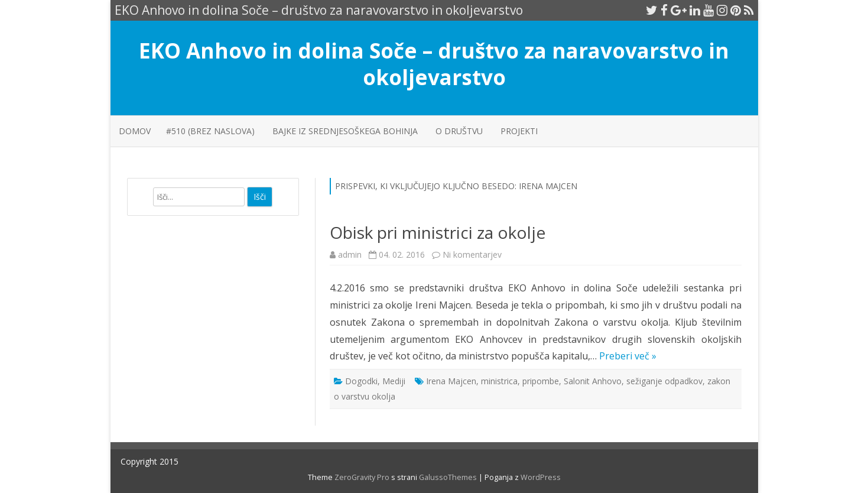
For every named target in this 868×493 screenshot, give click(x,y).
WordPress (540, 477)
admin (350, 254)
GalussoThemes (448, 477)
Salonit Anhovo (593, 381)
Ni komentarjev (472, 254)
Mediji (394, 381)
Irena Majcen (451, 381)
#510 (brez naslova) (210, 131)
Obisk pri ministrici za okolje (438, 232)
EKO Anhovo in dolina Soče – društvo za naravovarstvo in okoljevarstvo (434, 64)
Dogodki (361, 381)
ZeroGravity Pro (362, 477)
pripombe (541, 381)
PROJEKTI (519, 131)
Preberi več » (628, 356)
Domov (135, 131)
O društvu (459, 131)
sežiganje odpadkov (664, 381)
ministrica (499, 381)
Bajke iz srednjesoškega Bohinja (345, 131)
